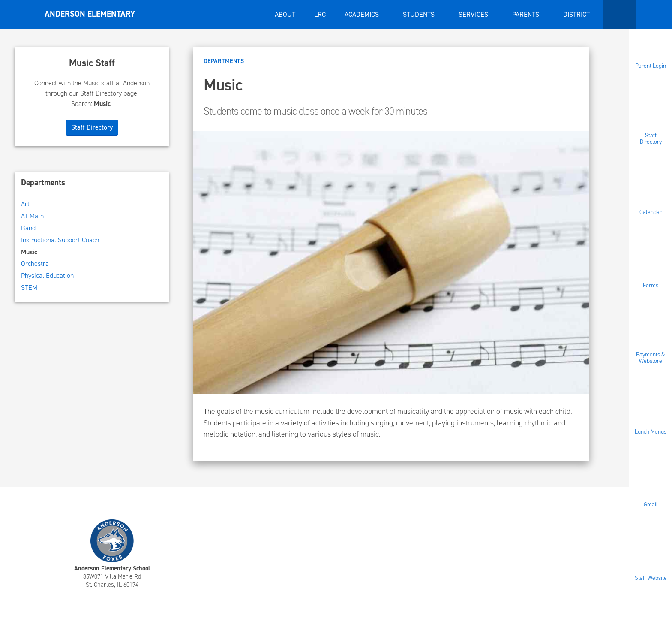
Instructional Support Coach (60, 240)
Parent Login (651, 66)
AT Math (32, 216)
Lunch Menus (651, 431)
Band (28, 228)
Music (29, 252)
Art (25, 204)
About (285, 14)
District (577, 14)
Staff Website (651, 577)
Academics (363, 14)
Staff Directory (651, 139)
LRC (320, 14)
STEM (29, 288)
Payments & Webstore (651, 358)
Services (474, 14)
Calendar (651, 212)
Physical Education (47, 276)
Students (420, 14)
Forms (651, 285)
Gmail (651, 505)
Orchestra (35, 264)
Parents (526, 14)
